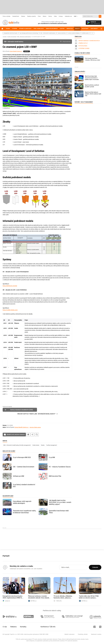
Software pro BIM (18, 476)
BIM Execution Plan (55, 476)
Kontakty (23, 627)
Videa (55, 16)
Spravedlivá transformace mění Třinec (59, 512)
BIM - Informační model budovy (24, 37)
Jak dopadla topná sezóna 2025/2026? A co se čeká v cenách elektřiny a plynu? (60, 502)
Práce (39, 16)
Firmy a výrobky (6, 16)
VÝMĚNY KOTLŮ (83, 43)
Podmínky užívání (83, 634)
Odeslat (95, 567)
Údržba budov (85, 33)
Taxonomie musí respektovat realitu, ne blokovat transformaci (24, 512)
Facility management (12, 37)
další (92, 33)
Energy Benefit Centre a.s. (16, 51)
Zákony (45, 16)
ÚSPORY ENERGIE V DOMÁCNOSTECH (89, 41)
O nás (5, 627)
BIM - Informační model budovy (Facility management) (17, 445)
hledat (37, 435)
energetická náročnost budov (11, 33)
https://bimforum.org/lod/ (10, 286)
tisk (28, 435)
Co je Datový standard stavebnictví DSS (24, 486)
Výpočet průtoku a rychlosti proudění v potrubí (92, 86)
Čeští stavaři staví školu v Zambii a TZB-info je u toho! (92, 59)
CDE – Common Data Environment (24, 467)
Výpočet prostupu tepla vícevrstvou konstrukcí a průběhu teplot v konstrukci (92, 78)
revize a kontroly (62, 33)
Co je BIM (52, 457)
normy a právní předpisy (74, 33)
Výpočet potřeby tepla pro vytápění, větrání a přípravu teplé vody (93, 94)
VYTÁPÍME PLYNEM (84, 48)
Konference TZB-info (48, 627)
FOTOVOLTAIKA (83, 46)
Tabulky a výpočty (31, 16)
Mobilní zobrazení (70, 634)
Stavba (43, 445)
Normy (50, 16)
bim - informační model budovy (48, 33)
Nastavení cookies (96, 634)
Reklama (13, 627)
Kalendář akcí (16, 16)
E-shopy (61, 16)
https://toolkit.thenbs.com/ (10, 310)
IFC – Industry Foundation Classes (60, 467)
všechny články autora (35, 427)
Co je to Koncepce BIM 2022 (22, 457)
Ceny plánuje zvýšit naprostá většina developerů (22, 502)
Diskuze (23, 16)
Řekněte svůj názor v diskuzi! (16, 435)
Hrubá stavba (36, 445)
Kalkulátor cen (68, 16)
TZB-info (5, 37)
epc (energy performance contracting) (29, 33)
